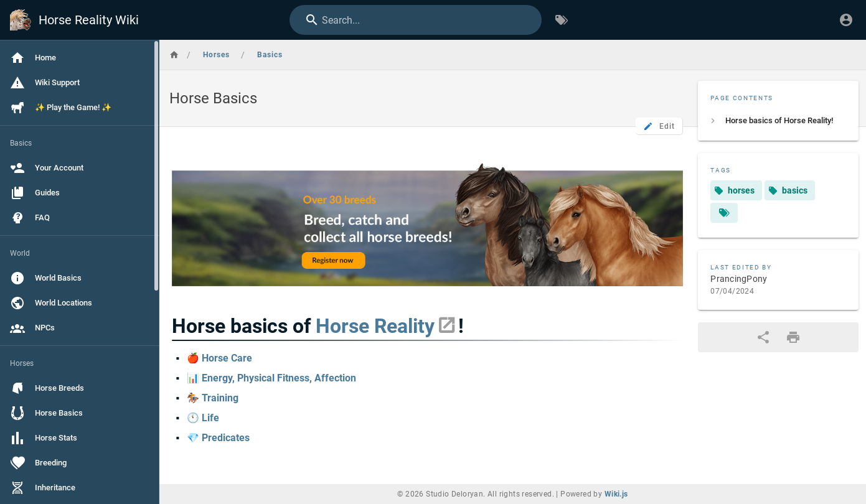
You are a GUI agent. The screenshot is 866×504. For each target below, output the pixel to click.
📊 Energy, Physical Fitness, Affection (271, 378)
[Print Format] (793, 337)
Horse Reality (375, 326)
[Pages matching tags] (724, 213)
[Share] (763, 337)
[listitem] (778, 121)
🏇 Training (213, 398)
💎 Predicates (218, 438)
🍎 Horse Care (219, 358)
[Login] (846, 20)
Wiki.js (616, 494)
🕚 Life (203, 418)
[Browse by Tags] (562, 20)
